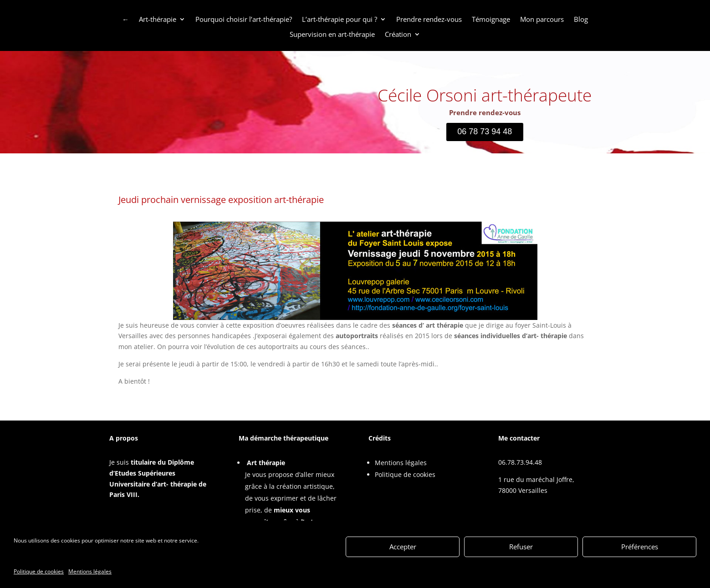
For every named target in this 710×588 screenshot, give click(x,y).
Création (398, 35)
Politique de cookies (405, 474)
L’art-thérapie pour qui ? (340, 20)
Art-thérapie (158, 20)
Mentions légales (401, 463)
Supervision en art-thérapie (332, 35)
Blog (581, 20)
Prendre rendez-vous (429, 20)
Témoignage (491, 20)
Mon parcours (542, 20)
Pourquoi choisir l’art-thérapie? (244, 20)
